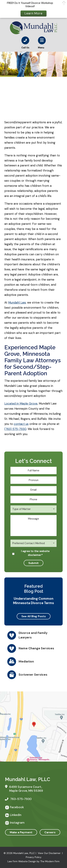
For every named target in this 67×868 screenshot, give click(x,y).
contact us (21, 424)
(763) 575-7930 (15, 429)
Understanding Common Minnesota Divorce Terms (33, 601)
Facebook (17, 807)
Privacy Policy (34, 857)
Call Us (25, 48)
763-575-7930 (21, 799)
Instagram (17, 823)
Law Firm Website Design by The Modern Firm (33, 861)
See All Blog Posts (34, 616)
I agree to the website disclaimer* (35, 553)
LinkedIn (16, 815)
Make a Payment (21, 832)
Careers (50, 832)
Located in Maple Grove (21, 403)
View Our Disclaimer (49, 853)
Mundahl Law (17, 302)
